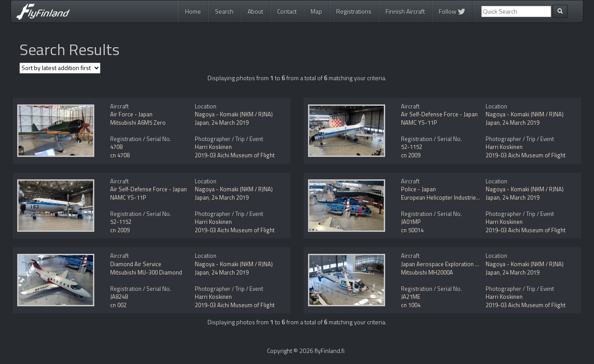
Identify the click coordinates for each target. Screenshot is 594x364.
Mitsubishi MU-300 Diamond (146, 272)
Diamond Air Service (136, 264)
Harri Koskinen (213, 147)
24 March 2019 (230, 123)
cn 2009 (411, 155)
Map (316, 11)
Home (193, 11)
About (255, 11)
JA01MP (411, 222)
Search (224, 11)
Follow (452, 11)
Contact (287, 11)
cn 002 (118, 305)
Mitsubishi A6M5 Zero (138, 123)
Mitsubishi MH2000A (427, 272)
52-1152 (412, 147)
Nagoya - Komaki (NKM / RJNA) (234, 114)
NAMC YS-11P (419, 123)
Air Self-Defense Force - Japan (439, 114)
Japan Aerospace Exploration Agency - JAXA (456, 264)
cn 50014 (412, 230)
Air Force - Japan (131, 114)
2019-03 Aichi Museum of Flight (235, 155)
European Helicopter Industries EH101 (449, 197)
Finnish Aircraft (405, 11)
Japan (202, 123)
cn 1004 (411, 305)
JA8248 (119, 297)
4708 (116, 147)
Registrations (354, 11)
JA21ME (411, 297)
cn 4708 (120, 155)
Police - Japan (418, 189)
